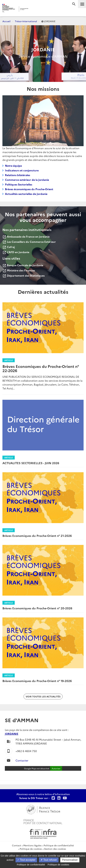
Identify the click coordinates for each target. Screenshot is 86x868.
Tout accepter (26, 860)
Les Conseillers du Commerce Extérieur (29, 242)
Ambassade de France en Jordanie (26, 236)
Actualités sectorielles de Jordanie (26, 194)
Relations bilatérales (18, 175)
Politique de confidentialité (59, 845)
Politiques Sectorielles (19, 184)
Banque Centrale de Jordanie (23, 265)
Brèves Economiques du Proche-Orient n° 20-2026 (37, 608)
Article (9, 360)
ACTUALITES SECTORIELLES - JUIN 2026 (31, 463)
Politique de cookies (31, 849)
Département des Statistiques (24, 275)
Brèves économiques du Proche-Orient (29, 189)
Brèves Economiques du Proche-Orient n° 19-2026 (37, 681)
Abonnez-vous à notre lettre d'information (43, 794)
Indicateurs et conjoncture (22, 170)
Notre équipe (13, 166)
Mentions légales (32, 845)
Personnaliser (70, 860)
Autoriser (56, 768)
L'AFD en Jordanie (16, 252)
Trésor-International (26, 21)
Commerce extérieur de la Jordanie (27, 180)
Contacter (22, 760)
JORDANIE (12, 734)
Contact (17, 845)
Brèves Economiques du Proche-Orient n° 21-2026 (37, 536)
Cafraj (9, 247)
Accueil (6, 21)
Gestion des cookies (55, 849)
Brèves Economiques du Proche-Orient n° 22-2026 (41, 368)
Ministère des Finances (19, 270)
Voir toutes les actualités (43, 696)
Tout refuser (49, 860)
